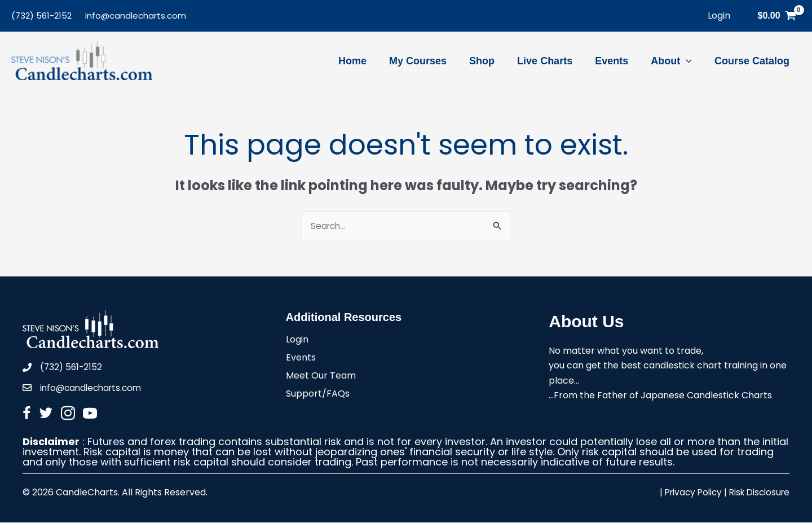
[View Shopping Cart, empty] (777, 16)
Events (301, 359)
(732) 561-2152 (41, 16)
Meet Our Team (321, 377)
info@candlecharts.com (136, 16)
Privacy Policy (687, 493)
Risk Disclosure (757, 493)
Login (297, 341)
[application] (689, 61)
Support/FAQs (318, 395)
